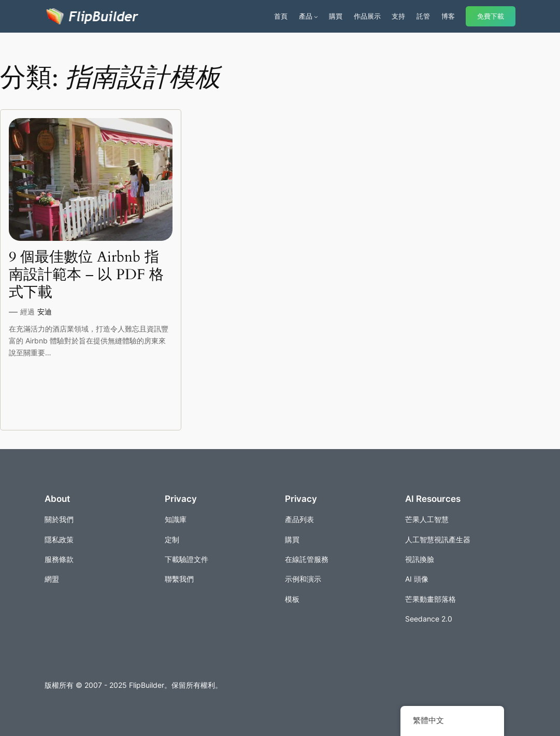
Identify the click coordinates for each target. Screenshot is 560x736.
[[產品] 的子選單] (316, 17)
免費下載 (491, 16)
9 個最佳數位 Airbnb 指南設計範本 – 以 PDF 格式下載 (86, 275)
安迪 (45, 312)
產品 (306, 16)
